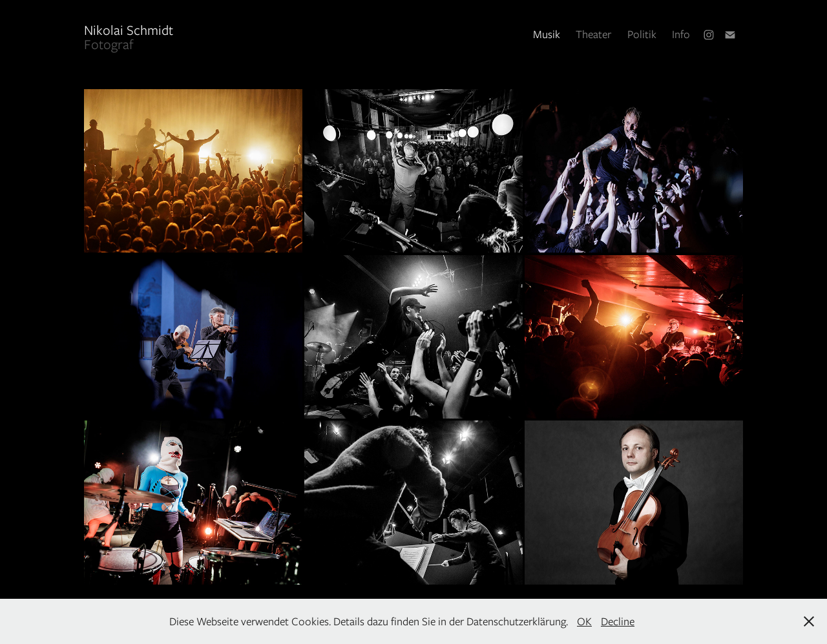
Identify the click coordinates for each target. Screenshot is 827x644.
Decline (618, 621)
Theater (593, 34)
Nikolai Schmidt (171, 30)
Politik (642, 34)
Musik (547, 34)
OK (584, 621)
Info (681, 34)
